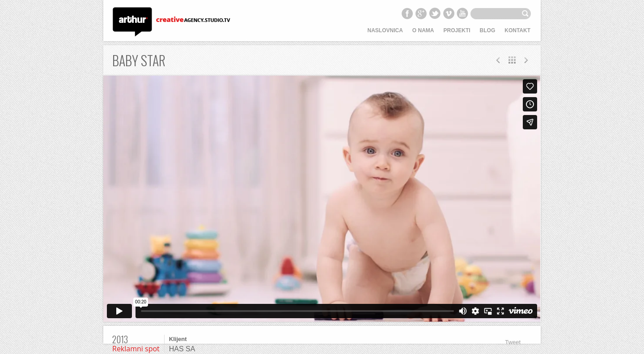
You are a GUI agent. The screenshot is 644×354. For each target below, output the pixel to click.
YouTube (462, 13)
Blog (488, 30)
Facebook (407, 13)
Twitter (435, 13)
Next (498, 60)
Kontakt (517, 30)
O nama (423, 30)
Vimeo (449, 13)
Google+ (421, 13)
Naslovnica (385, 30)
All (512, 60)
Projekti (457, 30)
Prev (526, 60)
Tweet (513, 342)
